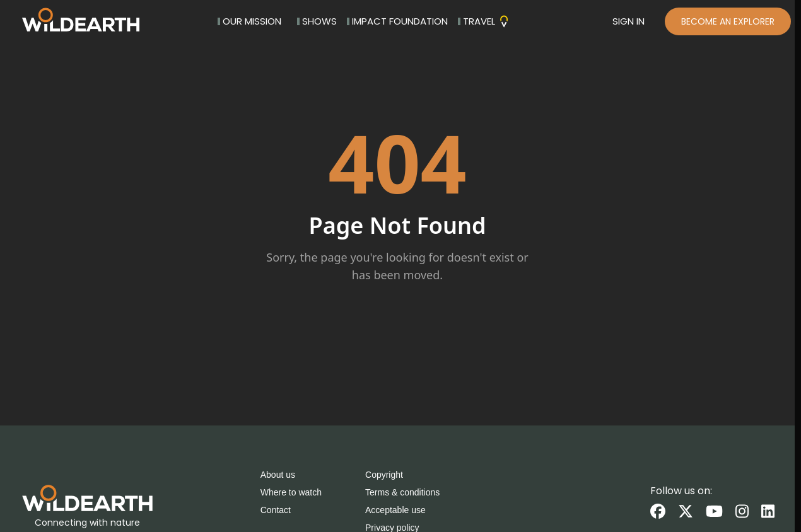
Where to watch (291, 492)
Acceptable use (395, 510)
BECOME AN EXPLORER (728, 21)
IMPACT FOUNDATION (397, 21)
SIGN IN (629, 21)
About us (278, 475)
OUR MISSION (249, 21)
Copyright (384, 475)
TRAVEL (484, 21)
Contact (276, 510)
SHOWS (317, 21)
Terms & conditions (402, 492)
